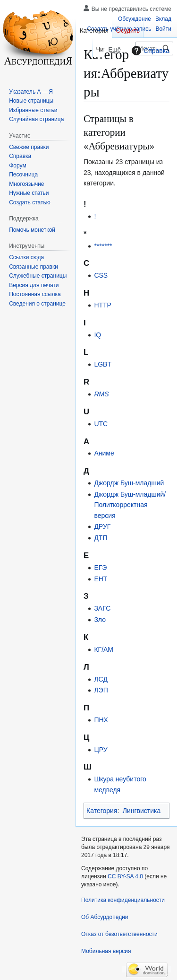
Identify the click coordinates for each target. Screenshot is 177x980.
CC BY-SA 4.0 (125, 876)
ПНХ (101, 720)
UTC (101, 424)
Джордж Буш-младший (129, 483)
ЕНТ (101, 579)
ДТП (101, 538)
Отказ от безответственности (119, 934)
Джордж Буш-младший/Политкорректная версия (130, 505)
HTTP (103, 305)
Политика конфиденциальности (123, 900)
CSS (101, 275)
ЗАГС (102, 608)
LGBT (103, 364)
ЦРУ (101, 750)
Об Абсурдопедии (105, 917)
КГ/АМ (104, 649)
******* (103, 246)
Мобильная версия (106, 951)
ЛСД (101, 679)
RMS (101, 394)
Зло (100, 620)
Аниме (104, 453)
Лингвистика (142, 811)
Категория (102, 811)
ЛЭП (101, 690)
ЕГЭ (100, 568)
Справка (149, 51)
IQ (97, 335)
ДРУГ (102, 526)
